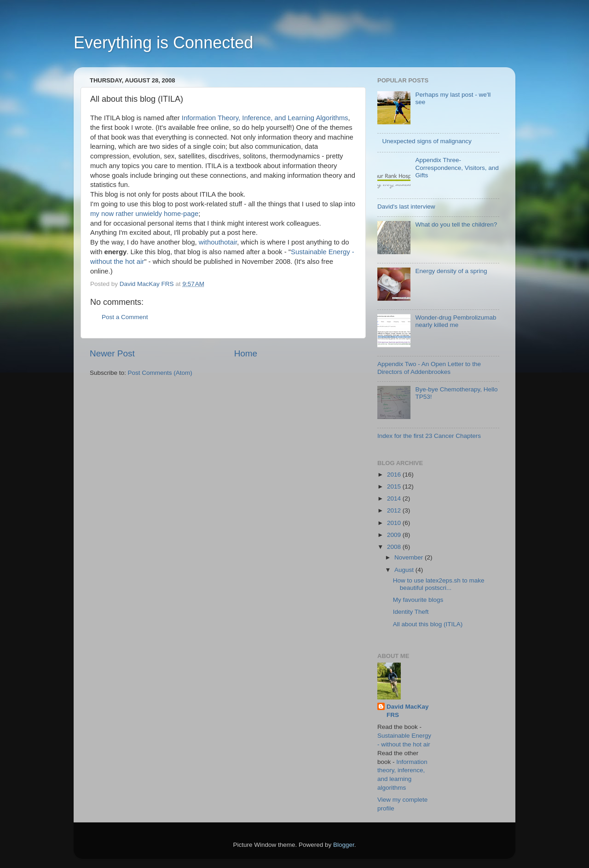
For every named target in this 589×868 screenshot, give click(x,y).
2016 (395, 475)
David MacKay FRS (408, 711)
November (410, 557)
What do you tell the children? (456, 224)
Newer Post (112, 353)
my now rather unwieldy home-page (144, 214)
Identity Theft (411, 612)
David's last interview (406, 207)
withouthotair (218, 242)
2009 (395, 535)
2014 (395, 498)
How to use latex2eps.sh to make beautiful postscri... (439, 584)
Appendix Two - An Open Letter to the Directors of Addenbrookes (429, 368)
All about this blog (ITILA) (428, 624)
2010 (395, 523)
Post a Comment (125, 317)
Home (246, 353)
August (405, 570)
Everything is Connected (163, 43)
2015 (395, 486)
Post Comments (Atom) (160, 373)
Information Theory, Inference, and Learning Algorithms (265, 118)
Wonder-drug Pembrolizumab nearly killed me (456, 321)
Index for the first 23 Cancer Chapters (429, 436)
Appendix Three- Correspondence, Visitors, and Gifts (457, 167)
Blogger (344, 845)
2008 (395, 547)
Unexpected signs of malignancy (427, 141)
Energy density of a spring (451, 271)
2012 (395, 510)
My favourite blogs (418, 600)
